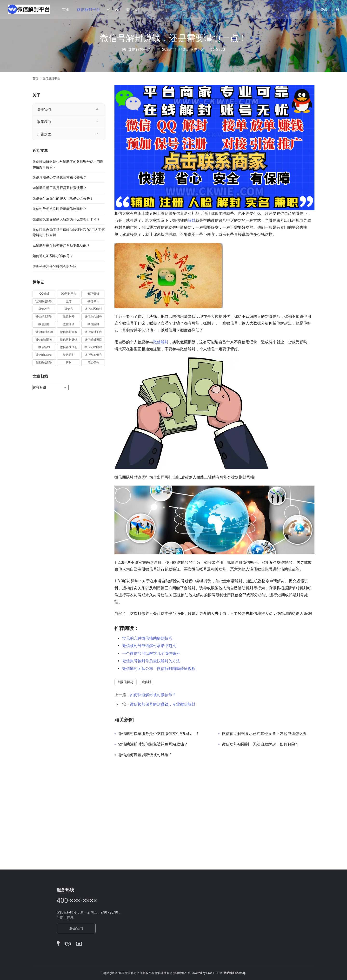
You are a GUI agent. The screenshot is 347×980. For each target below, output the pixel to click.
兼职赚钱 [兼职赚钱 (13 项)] (93, 294)
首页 (67, 10)
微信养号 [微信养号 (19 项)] (44, 309)
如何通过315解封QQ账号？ (53, 256)
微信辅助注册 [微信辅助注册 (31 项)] (69, 347)
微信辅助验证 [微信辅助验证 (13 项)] (44, 355)
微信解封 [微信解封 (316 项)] (93, 324)
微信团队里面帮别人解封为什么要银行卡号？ (66, 219)
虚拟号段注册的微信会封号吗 (54, 266)
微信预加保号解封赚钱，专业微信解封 (163, 704)
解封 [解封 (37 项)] (69, 363)
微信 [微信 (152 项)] (69, 301)
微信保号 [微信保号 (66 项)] (93, 301)
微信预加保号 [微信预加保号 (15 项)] (93, 355)
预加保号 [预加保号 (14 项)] (93, 363)
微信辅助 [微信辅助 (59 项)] (44, 347)
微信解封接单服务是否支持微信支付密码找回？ (159, 734)
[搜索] (310, 10)
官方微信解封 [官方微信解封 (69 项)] (44, 301)
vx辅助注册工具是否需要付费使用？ (60, 188)
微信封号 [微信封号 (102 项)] (69, 317)
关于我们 (135, 10)
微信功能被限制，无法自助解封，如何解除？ (260, 744)
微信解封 (161, 342)
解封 (192, 220)
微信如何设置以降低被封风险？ (145, 755)
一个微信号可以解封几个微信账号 (151, 653)
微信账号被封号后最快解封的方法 (151, 661)
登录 (324, 10)
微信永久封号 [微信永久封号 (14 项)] (93, 317)
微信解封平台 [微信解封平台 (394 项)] (93, 332)
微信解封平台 (90, 10)
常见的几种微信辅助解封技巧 (147, 638)
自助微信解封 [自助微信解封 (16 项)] (44, 363)
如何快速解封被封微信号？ (153, 695)
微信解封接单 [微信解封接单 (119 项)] (44, 340)
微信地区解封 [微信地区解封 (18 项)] (93, 309)
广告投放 (44, 134)
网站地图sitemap (235, 973)
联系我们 (44, 122)
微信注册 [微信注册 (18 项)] (44, 324)
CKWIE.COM (214, 973)
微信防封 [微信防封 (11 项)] (69, 355)
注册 (336, 10)
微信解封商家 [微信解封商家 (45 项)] (69, 332)
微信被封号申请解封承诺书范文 (149, 646)
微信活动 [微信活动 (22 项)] (69, 324)
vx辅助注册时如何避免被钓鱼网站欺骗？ (153, 744)
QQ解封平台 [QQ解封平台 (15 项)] (69, 294)
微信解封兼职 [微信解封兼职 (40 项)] (44, 332)
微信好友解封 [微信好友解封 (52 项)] (44, 317)
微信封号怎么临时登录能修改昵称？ (60, 209)
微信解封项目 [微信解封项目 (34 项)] (93, 340)
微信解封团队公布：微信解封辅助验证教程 (159, 669)
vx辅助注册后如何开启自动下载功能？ (61, 246)
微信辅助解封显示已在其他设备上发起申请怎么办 (264, 734)
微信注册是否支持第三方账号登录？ (60, 177)
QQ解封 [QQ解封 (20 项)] (44, 294)
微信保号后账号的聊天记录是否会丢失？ (63, 198)
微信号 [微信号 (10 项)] (69, 309)
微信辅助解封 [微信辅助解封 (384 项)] (93, 347)
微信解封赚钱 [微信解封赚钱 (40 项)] (69, 340)
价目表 (114, 10)
